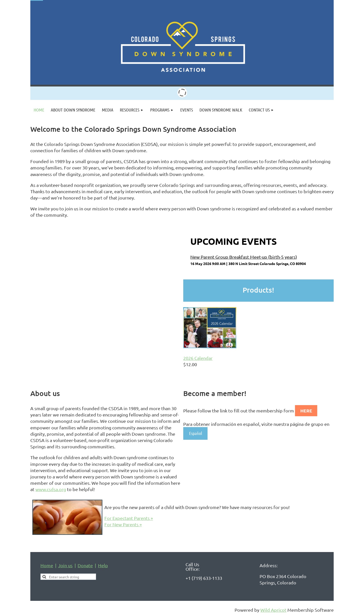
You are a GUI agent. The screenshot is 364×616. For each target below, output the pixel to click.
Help (103, 565)
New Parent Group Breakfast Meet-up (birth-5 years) (244, 257)
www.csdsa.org (51, 489)
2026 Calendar (198, 358)
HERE (306, 411)
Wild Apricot (273, 610)
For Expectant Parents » (129, 518)
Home (47, 565)
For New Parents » (123, 524)
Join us (65, 565)
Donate (85, 565)
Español (196, 433)
